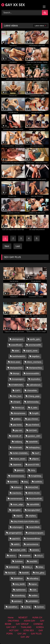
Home (11, 618)
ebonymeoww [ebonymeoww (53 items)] (19, 413)
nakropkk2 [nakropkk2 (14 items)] (16, 510)
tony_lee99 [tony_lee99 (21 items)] (20, 584)
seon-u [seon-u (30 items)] (12, 556)
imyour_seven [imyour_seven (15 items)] (19, 459)
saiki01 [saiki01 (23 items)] (17, 544)
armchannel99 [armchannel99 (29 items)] (35, 345)
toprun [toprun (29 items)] (34, 584)
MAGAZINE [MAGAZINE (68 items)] (33, 487)
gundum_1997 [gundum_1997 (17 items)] (34, 436)
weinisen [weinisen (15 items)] (18, 601)
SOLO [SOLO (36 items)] (40, 556)
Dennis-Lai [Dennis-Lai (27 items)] (19, 408)
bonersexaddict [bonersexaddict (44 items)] (33, 373)
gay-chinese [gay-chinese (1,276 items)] (33, 419)
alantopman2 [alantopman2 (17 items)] (18, 339)
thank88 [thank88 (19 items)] (25, 573)
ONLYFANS (13, 621)
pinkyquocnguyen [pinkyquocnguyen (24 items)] (36, 533)
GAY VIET (11, 627)
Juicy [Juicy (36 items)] (33, 470)
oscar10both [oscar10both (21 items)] (34, 527)
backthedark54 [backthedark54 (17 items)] (19, 356)
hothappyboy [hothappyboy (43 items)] (34, 447)
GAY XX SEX (13, 5)
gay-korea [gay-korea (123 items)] (17, 425)
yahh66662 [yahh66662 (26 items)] (33, 601)
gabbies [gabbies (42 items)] (17, 419)
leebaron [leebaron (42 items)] (18, 487)
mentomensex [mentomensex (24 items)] (16, 499)
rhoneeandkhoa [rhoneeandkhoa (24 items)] (33, 539)
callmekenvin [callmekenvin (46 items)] (35, 385)
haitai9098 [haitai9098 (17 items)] (33, 442)
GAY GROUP (22, 624)
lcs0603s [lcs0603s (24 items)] (38, 482)
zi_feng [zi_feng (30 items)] (27, 607)
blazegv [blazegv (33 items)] (16, 373)
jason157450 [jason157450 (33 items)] (33, 465)
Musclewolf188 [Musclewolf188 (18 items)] (35, 499)
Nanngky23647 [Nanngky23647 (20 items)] (34, 510)
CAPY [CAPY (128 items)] (18, 390)
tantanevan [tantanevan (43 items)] (14, 567)
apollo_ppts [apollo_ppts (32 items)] (35, 339)
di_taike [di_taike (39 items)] (34, 408)
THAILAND (26, 627)
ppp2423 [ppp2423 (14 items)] (16, 539)
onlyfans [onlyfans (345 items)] (32, 516)
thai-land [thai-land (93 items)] (11, 573)
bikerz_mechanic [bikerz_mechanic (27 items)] (34, 362)
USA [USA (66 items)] (34, 590)
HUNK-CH (37, 618)
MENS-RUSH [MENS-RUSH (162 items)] (34, 493)
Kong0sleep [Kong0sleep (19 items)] (36, 476)
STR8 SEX (29, 630)
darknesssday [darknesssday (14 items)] (33, 402)
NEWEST (23, 618)
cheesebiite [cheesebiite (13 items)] (32, 390)
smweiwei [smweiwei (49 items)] (26, 556)
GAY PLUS (36, 634)
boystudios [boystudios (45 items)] (35, 379)
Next (7, 246)
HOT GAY (14, 630)
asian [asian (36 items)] (17, 351)
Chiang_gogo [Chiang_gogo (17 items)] (34, 396)
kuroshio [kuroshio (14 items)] (14, 482)
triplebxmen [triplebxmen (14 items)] (21, 590)
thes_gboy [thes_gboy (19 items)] (40, 573)
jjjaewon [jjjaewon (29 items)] (20, 470)
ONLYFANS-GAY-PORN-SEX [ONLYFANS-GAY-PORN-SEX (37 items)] (26, 521)
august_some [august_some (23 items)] (32, 351)
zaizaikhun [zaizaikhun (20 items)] (13, 607)
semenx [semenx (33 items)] (36, 550)
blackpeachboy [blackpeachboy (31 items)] (35, 368)
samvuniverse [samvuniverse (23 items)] (32, 544)
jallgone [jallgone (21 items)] (35, 459)
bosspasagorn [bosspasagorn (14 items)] (18, 379)
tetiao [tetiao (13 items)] (41, 567)
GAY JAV (22, 634)
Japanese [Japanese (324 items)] (17, 465)
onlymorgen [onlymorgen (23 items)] (17, 527)
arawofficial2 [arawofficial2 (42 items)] (17, 345)
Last (18, 246)
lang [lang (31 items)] (26, 482)
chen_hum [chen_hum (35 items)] (17, 396)
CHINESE (38, 624)
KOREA (40, 627)
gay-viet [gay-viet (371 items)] (19, 430)
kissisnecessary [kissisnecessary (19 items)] (18, 476)
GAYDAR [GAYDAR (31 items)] (33, 430)
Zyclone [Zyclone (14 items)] (40, 607)
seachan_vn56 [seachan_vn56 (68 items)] (19, 550)
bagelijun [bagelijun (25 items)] (36, 356)
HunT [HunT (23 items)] (37, 453)
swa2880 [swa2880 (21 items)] (33, 561)
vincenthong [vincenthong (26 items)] (20, 596)
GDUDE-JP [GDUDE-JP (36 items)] (16, 436)
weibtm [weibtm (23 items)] (35, 596)
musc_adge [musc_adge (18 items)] (18, 504)
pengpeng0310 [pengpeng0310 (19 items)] (15, 533)
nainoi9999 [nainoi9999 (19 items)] (34, 504)
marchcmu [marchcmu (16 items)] (17, 493)
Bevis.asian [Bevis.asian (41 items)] (15, 362)
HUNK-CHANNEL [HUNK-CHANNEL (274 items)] (20, 453)
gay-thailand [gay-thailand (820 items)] (34, 425)
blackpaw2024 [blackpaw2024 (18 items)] (16, 368)
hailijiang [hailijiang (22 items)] (18, 442)
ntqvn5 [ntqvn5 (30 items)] (19, 516)
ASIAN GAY (30, 621)
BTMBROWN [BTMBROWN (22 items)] (17, 385)
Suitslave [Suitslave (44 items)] (19, 561)
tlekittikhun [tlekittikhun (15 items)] (18, 578)
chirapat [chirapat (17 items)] (17, 402)
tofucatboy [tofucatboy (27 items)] (34, 578)
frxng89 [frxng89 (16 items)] (35, 413)
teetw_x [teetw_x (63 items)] (28, 567)
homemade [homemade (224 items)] (17, 447)
